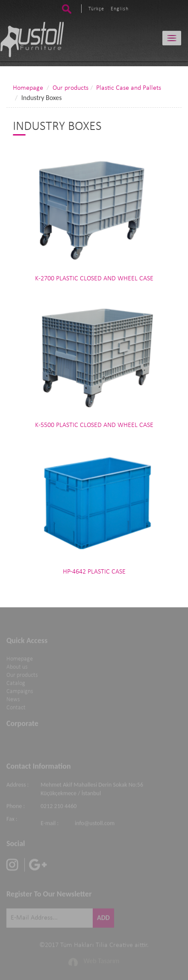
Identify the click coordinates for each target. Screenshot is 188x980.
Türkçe (96, 9)
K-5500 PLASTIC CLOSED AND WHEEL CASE (94, 425)
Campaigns (20, 690)
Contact (16, 707)
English (120, 9)
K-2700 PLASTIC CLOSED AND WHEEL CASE (94, 279)
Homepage (28, 88)
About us (17, 666)
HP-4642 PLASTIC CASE (94, 572)
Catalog (16, 682)
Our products (70, 88)
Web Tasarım (102, 960)
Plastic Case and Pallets (129, 88)
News (13, 699)
